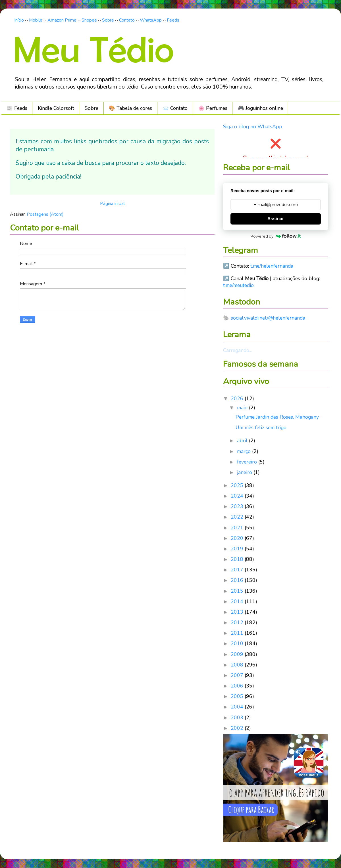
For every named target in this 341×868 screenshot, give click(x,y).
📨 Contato (175, 108)
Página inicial (112, 204)
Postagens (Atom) (45, 214)
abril (243, 441)
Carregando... (237, 350)
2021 (238, 528)
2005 (238, 696)
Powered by (276, 236)
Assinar (276, 219)
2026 (238, 399)
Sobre (108, 20)
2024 (238, 496)
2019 (238, 549)
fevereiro (248, 462)
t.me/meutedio (238, 285)
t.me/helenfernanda (272, 266)
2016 (238, 580)
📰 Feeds (17, 108)
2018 (238, 559)
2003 (238, 718)
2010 (238, 643)
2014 (238, 601)
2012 (238, 622)
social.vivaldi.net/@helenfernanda (268, 318)
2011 (238, 633)
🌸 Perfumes (213, 108)
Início (19, 20)
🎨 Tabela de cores (130, 108)
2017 (238, 570)
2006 (238, 686)
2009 (238, 654)
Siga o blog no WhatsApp (253, 127)
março (245, 451)
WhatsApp (151, 20)
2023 (238, 506)
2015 (238, 591)
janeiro (245, 472)
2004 (238, 707)
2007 (238, 675)
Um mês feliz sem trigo (261, 427)
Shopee (89, 20)
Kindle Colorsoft (56, 108)
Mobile (36, 20)
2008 (238, 665)
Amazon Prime (62, 20)
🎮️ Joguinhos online (260, 108)
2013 (238, 612)
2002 (238, 728)
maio (243, 408)
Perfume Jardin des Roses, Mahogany (277, 417)
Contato (127, 20)
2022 (238, 517)
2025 (238, 485)
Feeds (173, 20)
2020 (238, 538)
